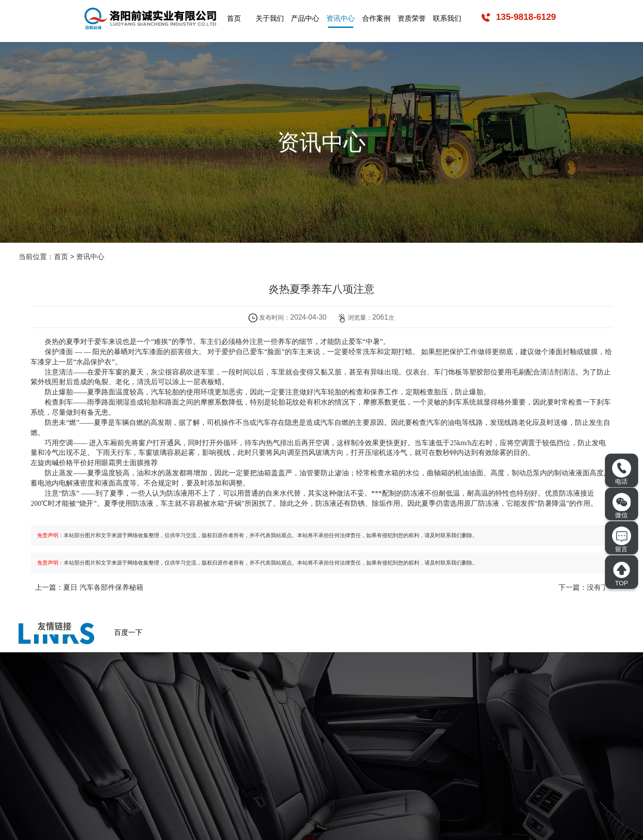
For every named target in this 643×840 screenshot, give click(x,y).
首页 (234, 18)
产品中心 (305, 18)
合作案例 (376, 18)
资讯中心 (341, 18)
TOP (621, 574)
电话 (621, 472)
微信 (622, 506)
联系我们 (447, 18)
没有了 (597, 587)
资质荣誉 (412, 18)
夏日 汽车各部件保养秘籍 (103, 587)
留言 (621, 540)
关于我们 (270, 18)
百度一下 (128, 632)
